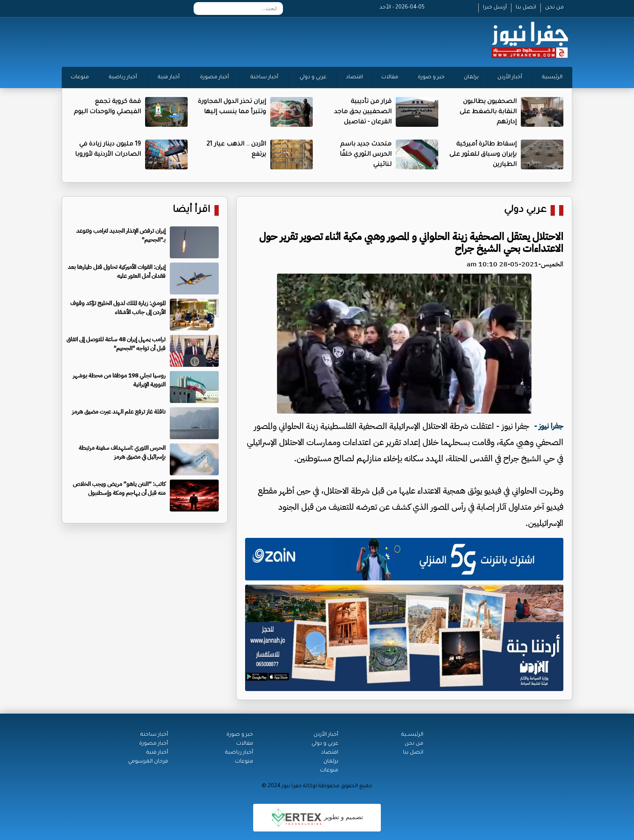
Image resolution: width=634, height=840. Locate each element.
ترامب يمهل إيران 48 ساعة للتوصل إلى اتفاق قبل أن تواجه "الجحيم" (116, 344)
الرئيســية (412, 735)
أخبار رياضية (123, 77)
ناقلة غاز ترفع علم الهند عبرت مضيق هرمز (119, 412)
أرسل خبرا (495, 8)
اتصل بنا (526, 8)
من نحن (554, 8)
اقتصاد (354, 77)
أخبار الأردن (510, 77)
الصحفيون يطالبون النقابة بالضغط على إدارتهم (488, 112)
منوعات (80, 77)
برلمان (471, 77)
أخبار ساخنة (264, 77)
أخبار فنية (169, 77)
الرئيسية (552, 77)
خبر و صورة (431, 77)
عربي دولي (525, 210)
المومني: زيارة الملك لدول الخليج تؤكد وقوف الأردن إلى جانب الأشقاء (118, 308)
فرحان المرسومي (148, 762)
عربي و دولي (313, 77)
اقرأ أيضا (191, 210)
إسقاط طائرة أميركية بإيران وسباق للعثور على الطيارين (483, 155)
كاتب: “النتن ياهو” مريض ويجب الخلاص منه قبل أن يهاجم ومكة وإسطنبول (119, 489)
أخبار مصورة (214, 77)
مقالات (390, 77)
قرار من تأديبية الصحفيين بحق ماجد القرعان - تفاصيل (363, 112)
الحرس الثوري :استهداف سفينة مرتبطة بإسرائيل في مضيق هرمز (122, 452)
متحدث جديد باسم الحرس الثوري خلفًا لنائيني (366, 155)
